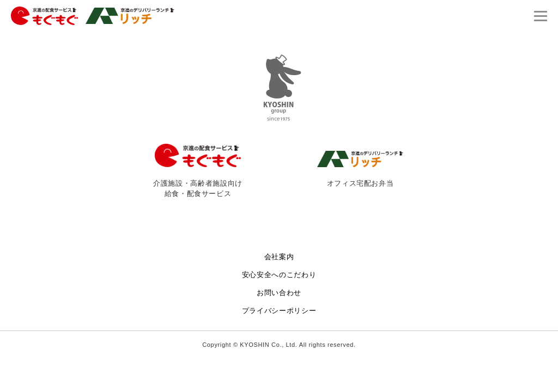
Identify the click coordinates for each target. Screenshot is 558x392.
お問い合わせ (279, 293)
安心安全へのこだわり (279, 275)
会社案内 (279, 257)
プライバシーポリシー (279, 311)
